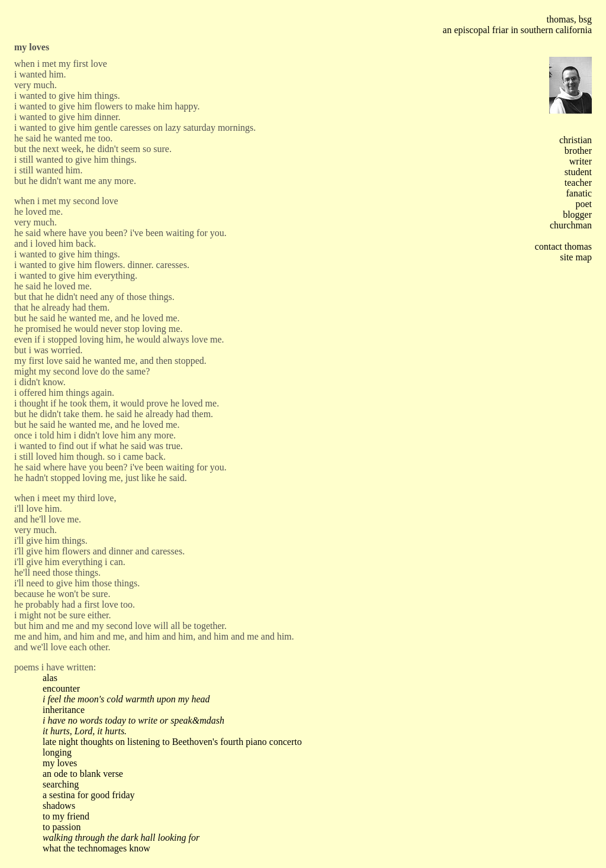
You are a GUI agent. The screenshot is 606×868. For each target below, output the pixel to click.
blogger (577, 214)
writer (581, 161)
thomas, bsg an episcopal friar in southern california (517, 25)
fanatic (579, 193)
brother (578, 151)
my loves (60, 763)
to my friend (66, 816)
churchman (571, 225)
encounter (61, 688)
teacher (578, 183)
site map (576, 257)
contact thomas (563, 246)
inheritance (64, 710)
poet (584, 204)
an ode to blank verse (83, 774)
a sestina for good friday (89, 795)
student (578, 172)
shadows (59, 806)
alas (50, 678)
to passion (62, 827)
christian (576, 140)
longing (57, 752)
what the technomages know (96, 848)
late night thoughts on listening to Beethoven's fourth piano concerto (172, 742)
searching (61, 784)
